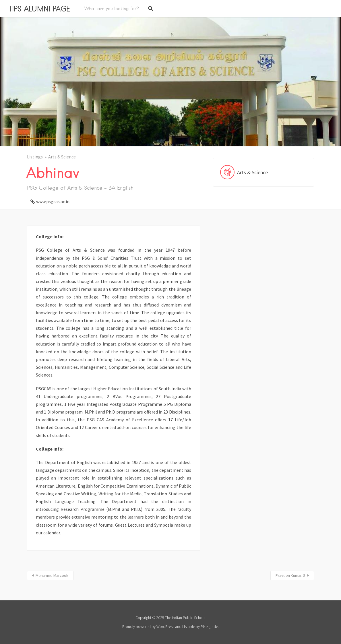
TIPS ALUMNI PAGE (39, 9)
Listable (189, 626)
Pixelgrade (209, 626)
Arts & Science (62, 157)
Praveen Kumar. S (290, 575)
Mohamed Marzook (52, 575)
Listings (35, 157)
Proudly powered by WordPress (148, 626)
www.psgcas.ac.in (53, 201)
